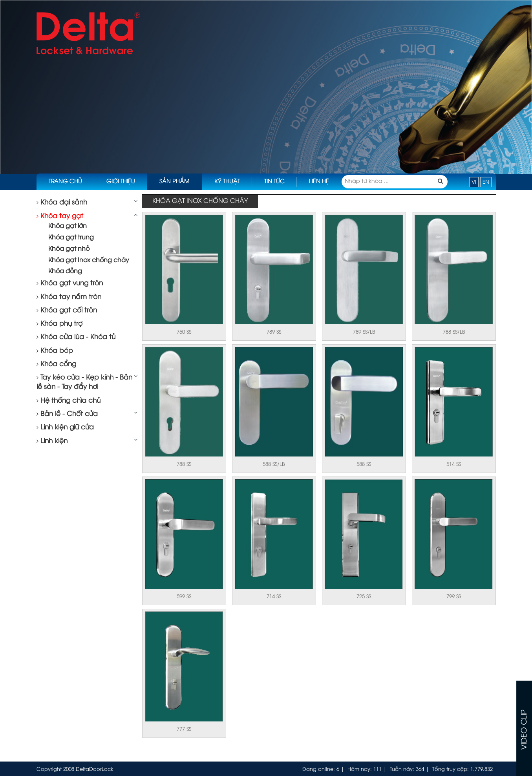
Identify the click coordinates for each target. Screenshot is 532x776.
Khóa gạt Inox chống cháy (89, 260)
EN (486, 182)
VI (474, 182)
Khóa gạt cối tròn (67, 310)
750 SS (184, 332)
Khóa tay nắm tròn (69, 297)
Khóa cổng (56, 364)
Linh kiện (52, 441)
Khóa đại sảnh (62, 203)
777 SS (184, 729)
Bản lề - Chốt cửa (67, 414)
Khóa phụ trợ (59, 324)
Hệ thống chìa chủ (69, 401)
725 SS (364, 597)
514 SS (454, 464)
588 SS (364, 464)
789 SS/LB (364, 332)
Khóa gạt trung (71, 238)
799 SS (454, 597)
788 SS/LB (454, 332)
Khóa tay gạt (60, 216)
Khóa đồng (65, 271)
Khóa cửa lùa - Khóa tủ (76, 337)
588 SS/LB (274, 464)
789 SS (274, 332)
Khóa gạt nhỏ (69, 249)
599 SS (184, 597)
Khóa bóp (55, 351)
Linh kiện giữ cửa (65, 427)
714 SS (274, 597)
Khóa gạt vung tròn (70, 283)
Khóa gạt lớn (68, 226)
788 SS (184, 464)
